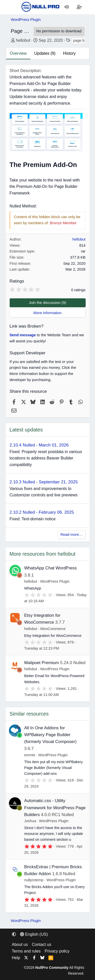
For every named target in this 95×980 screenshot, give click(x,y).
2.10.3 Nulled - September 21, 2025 (44, 482)
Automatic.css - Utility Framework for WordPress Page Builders (55, 808)
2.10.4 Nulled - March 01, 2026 (39, 445)
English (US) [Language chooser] (34, 934)
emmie (30, 755)
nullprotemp (34, 880)
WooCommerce (53, 629)
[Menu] (15, 7)
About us (20, 944)
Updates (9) (45, 53)
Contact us (42, 944)
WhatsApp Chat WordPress (51, 568)
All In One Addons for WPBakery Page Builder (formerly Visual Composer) (51, 735)
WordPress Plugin (55, 581)
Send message (23, 335)
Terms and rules (26, 951)
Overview (18, 53)
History (69, 53)
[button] (14, 934)
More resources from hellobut (43, 554)
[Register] (79, 7)
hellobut (23, 40)
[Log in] (66, 7)
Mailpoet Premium (42, 663)
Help (16, 958)
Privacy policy (57, 951)
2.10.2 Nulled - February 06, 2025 (42, 512)
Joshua (30, 821)
